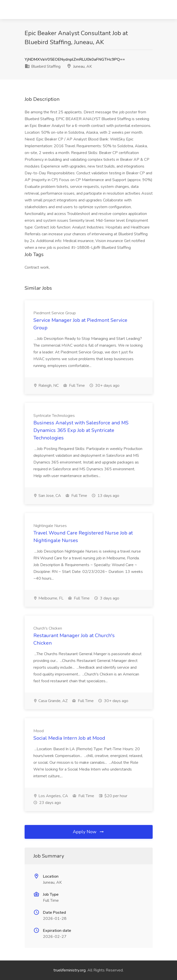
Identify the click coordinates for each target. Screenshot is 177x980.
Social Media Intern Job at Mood (69, 738)
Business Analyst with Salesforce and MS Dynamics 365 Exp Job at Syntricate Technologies (81, 430)
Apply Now (89, 832)
